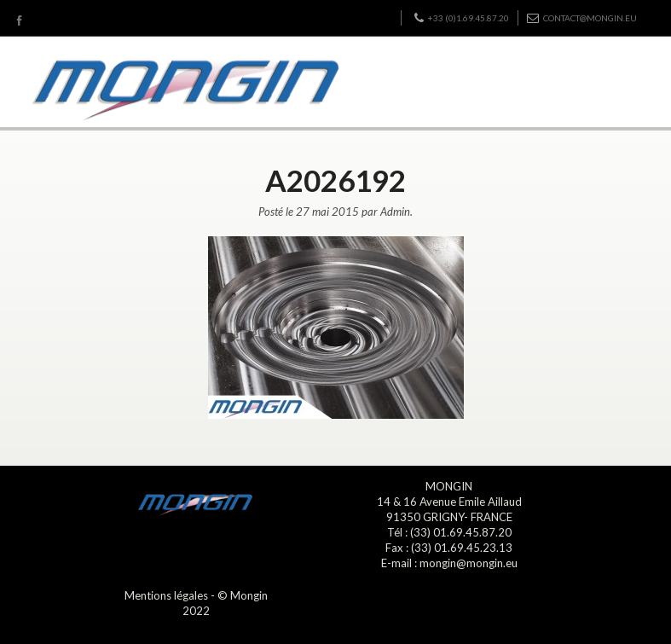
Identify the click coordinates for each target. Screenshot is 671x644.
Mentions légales (166, 595)
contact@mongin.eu (582, 18)
